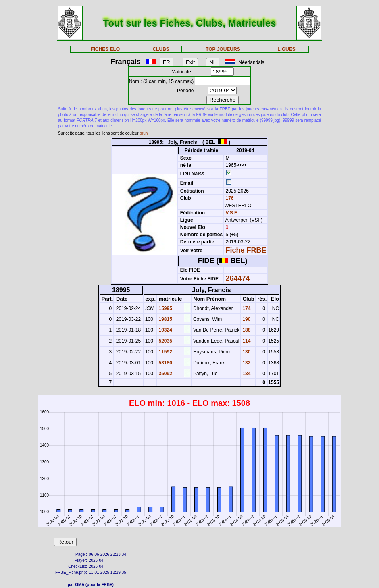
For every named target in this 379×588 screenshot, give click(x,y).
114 (246, 341)
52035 (165, 341)
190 (246, 319)
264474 (238, 278)
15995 (165, 308)
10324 (165, 330)
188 (246, 330)
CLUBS (161, 49)
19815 (165, 319)
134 (246, 374)
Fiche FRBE (246, 250)
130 (246, 352)
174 (246, 308)
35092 (165, 374)
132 (246, 363)
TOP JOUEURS (223, 49)
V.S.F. (232, 213)
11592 (165, 352)
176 (229, 198)
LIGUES (286, 49)
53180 (165, 363)
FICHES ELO (105, 49)
